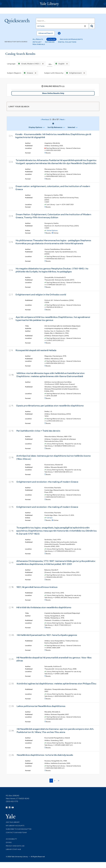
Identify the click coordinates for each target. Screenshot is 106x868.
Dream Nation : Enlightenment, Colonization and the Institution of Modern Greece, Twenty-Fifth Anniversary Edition (53, 216)
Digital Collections (67, 42)
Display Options (35, 127)
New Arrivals (39, 44)
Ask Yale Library (13, 822)
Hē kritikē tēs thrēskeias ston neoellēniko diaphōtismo (44, 607)
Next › (63, 119)
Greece (28, 73)
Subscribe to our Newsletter (19, 829)
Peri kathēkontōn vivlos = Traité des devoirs (38, 431)
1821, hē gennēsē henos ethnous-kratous (37, 587)
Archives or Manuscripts (71, 39)
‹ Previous (53, 120)
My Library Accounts (15, 826)
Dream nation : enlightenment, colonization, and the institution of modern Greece (53, 188)
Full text (49, 518)
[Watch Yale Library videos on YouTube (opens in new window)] (13, 807)
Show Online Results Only (53, 93)
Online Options (52, 230)
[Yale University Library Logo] (53, 4)
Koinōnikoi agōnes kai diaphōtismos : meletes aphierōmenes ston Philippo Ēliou (57, 684)
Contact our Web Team (16, 833)
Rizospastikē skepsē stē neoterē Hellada (36, 350)
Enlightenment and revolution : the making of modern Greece (47, 482)
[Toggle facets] (95, 106)
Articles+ (37, 42)
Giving (9, 842)
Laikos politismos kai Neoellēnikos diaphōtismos (41, 706)
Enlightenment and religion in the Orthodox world (41, 295)
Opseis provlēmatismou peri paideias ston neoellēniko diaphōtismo (50, 406)
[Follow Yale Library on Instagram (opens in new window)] (10, 807)
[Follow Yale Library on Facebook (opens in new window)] (7, 807)
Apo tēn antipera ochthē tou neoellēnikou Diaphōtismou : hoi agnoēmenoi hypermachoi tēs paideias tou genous (53, 319)
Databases (50, 42)
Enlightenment (73, 73)
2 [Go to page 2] (55, 780)
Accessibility (11, 839)
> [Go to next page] (59, 781)
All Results (38, 39)
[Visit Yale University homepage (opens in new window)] (10, 816)
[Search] (65, 21)
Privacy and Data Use (15, 846)
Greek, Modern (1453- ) (29, 64)
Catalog (51, 39)
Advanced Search (46, 33)
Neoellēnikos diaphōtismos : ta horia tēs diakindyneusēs (45, 755)
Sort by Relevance (55, 127)
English (59, 64)
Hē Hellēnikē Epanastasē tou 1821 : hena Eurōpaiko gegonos (47, 635)
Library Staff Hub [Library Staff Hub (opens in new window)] (13, 849)
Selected (71, 127)
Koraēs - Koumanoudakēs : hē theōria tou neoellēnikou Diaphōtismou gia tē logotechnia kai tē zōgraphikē (53, 136)
